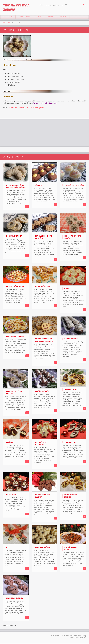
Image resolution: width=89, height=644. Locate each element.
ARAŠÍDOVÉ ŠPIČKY (42, 392)
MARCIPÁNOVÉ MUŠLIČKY (74, 186)
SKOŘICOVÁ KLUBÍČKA (15, 598)
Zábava (39, 17)
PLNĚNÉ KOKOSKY (71, 339)
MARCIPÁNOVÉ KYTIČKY (44, 548)
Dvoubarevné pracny (16, 108)
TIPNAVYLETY (6, 23)
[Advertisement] (44, 133)
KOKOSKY (68, 289)
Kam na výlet (8, 17)
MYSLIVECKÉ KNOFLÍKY (15, 287)
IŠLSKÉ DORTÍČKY (13, 495)
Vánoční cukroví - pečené (35, 108)
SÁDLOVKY (39, 186)
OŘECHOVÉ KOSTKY (43, 287)
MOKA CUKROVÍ (70, 443)
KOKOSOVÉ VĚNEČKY (14, 236)
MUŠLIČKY (10, 443)
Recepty (51, 17)
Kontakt (63, 17)
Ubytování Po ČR (24, 17)
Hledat (84, 5)
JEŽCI (8, 548)
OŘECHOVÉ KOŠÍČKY (72, 390)
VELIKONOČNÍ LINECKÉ (15, 337)
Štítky (5, 108)
